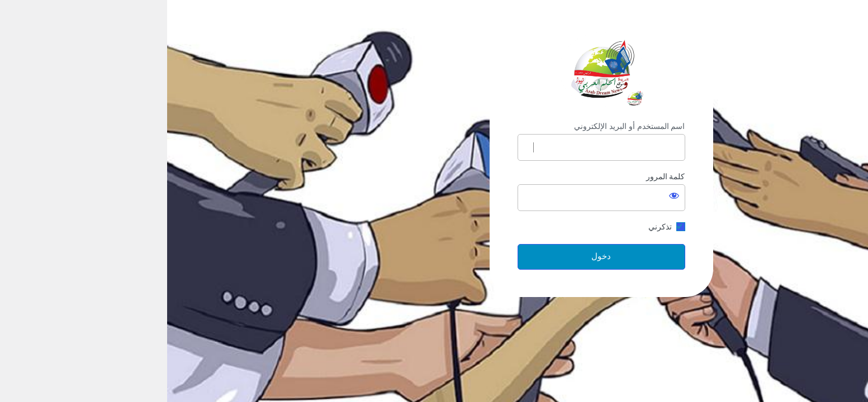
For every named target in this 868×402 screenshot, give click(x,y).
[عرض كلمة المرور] (507, 195)
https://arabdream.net (434, 70)
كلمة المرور (499, 176)
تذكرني (493, 227)
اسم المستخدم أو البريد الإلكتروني (463, 126)
